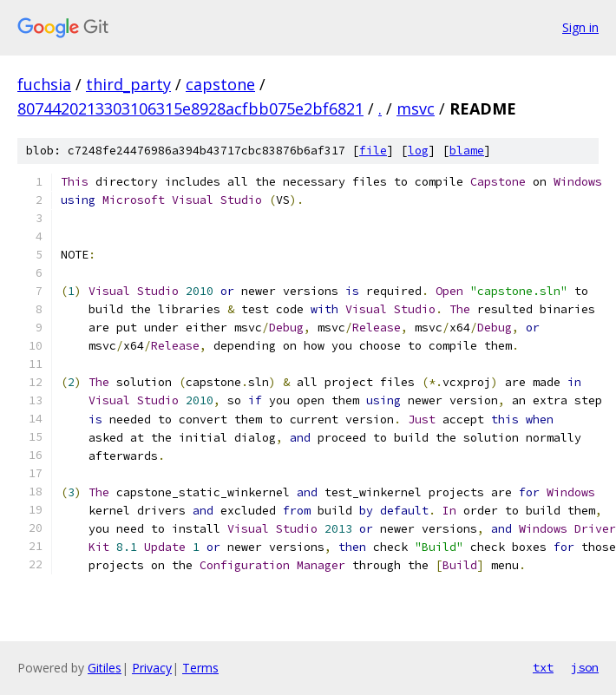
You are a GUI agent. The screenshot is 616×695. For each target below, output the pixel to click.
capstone (220, 84)
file (373, 151)
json (585, 667)
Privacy (152, 668)
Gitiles (105, 668)
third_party (128, 84)
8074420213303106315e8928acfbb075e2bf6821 (190, 108)
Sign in (580, 27)
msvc (416, 108)
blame (467, 151)
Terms (200, 668)
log (418, 151)
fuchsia (44, 84)
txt (543, 667)
